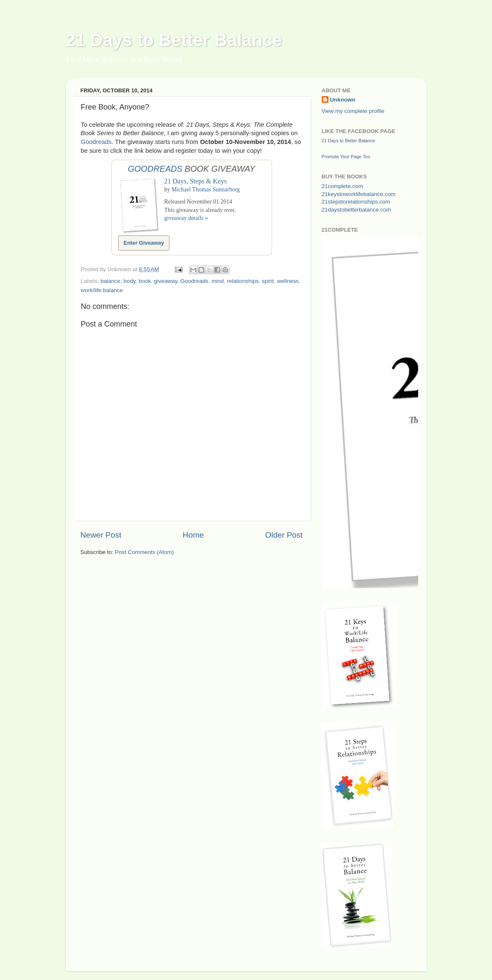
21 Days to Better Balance (174, 40)
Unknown (343, 100)
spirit (268, 281)
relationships (243, 281)
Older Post (284, 535)
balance (111, 281)
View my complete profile (353, 111)
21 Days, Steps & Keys (196, 181)
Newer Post (101, 535)
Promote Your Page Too (346, 157)
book (144, 281)
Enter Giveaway (144, 243)
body (130, 281)
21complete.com (342, 186)
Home (193, 535)
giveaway (165, 281)
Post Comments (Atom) (144, 552)
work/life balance (102, 290)
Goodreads (96, 142)
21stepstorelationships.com (356, 202)
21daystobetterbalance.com (357, 210)
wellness (288, 281)
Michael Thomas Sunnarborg (206, 189)
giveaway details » (186, 218)
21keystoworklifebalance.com (359, 194)
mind (217, 281)
